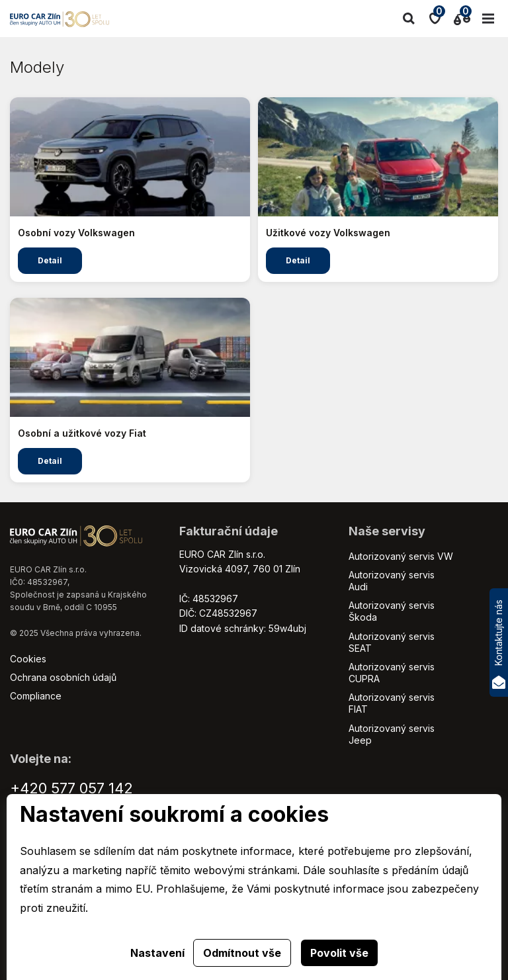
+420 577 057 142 (71, 788)
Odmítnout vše (242, 953)
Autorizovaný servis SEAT (392, 642)
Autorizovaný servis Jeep (392, 734)
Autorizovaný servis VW (401, 556)
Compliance (36, 696)
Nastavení (157, 953)
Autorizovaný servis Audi (392, 581)
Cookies (28, 659)
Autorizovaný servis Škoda (392, 611)
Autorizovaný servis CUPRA (392, 673)
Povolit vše (339, 953)
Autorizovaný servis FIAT (392, 703)
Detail (50, 260)
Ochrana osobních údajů (63, 677)
